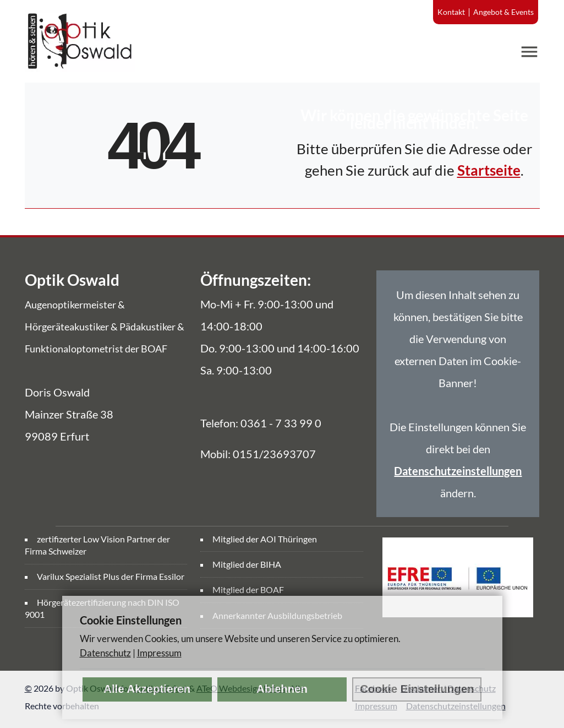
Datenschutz (105, 653)
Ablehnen (282, 689)
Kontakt (451, 12)
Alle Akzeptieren (147, 689)
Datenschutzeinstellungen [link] (458, 471)
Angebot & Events (503, 12)
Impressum (159, 653)
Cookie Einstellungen (417, 689)
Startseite (489, 170)
